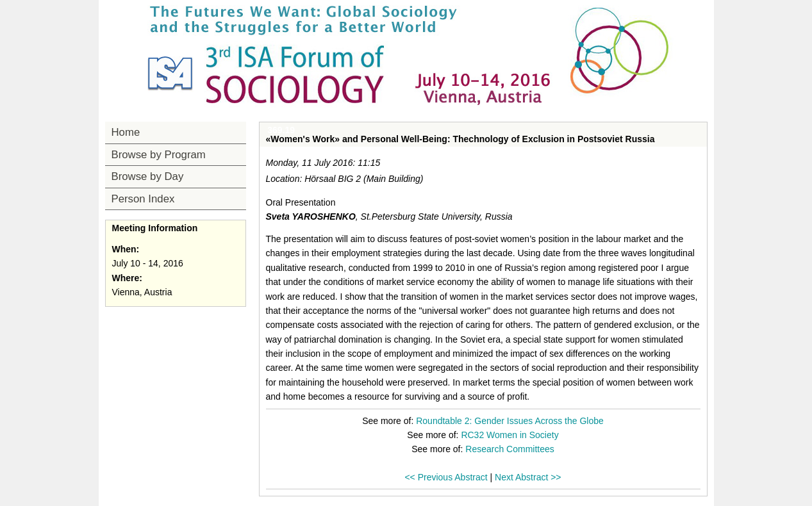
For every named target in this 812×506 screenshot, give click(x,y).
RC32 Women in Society (510, 435)
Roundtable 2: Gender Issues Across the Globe (510, 421)
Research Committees (510, 449)
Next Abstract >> (528, 477)
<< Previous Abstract (446, 477)
